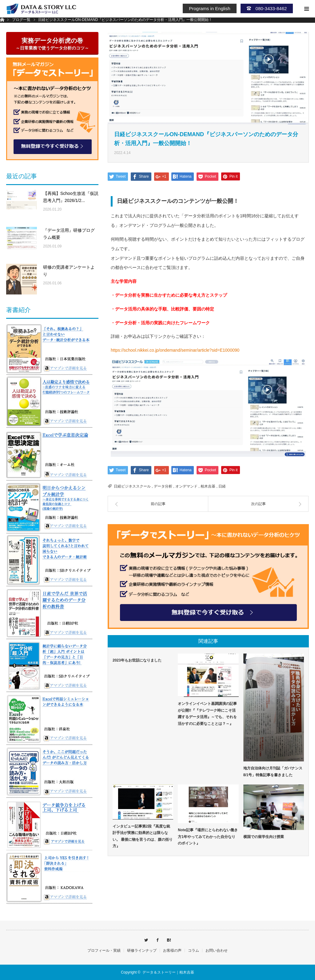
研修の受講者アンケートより (69, 271)
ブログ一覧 (21, 20)
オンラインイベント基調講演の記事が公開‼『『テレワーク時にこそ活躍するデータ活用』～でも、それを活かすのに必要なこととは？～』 (207, 714)
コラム (193, 950)
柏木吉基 (208, 486)
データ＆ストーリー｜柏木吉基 (168, 972)
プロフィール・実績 (104, 950)
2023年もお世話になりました (137, 660)
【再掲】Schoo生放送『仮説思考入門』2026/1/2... (71, 197)
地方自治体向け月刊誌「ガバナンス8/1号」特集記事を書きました (273, 772)
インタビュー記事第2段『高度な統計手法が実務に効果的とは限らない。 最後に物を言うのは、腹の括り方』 (143, 836)
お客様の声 (172, 950)
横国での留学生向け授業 (264, 837)
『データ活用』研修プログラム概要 (69, 234)
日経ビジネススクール (132, 486)
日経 (222, 486)
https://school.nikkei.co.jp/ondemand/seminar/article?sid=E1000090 (175, 350)
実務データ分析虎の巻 (52, 44)
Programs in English (209, 8)
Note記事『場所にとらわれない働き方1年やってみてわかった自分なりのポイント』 (208, 837)
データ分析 (163, 486)
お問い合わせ (217, 950)
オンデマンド (186, 486)
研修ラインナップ (142, 950)
